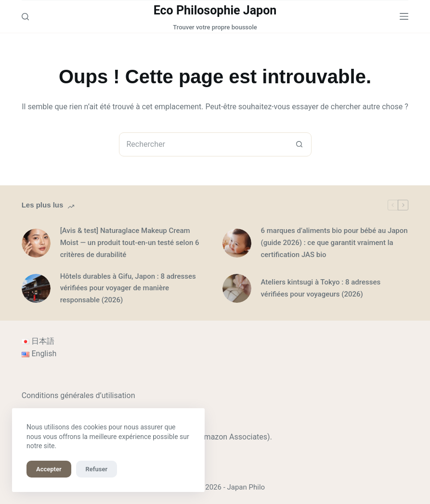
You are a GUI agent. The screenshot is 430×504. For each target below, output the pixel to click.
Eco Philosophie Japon (215, 10)
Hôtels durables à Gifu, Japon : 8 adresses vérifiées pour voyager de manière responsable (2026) (128, 288)
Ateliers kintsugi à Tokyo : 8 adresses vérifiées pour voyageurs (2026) (321, 288)
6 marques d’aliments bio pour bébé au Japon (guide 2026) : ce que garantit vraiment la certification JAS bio (334, 243)
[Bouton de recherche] (300, 144)
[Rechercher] (25, 17)
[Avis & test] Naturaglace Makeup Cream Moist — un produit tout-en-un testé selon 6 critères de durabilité (130, 243)
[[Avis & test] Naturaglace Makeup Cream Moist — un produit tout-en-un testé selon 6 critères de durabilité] (36, 243)
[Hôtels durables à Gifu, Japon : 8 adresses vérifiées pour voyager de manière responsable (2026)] (36, 288)
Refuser (97, 469)
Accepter (49, 469)
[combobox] (204, 144)
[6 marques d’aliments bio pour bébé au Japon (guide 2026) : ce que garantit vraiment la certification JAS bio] (237, 243)
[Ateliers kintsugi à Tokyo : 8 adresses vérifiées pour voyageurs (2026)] (237, 288)
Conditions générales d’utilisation (78, 395)
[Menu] (404, 16)
